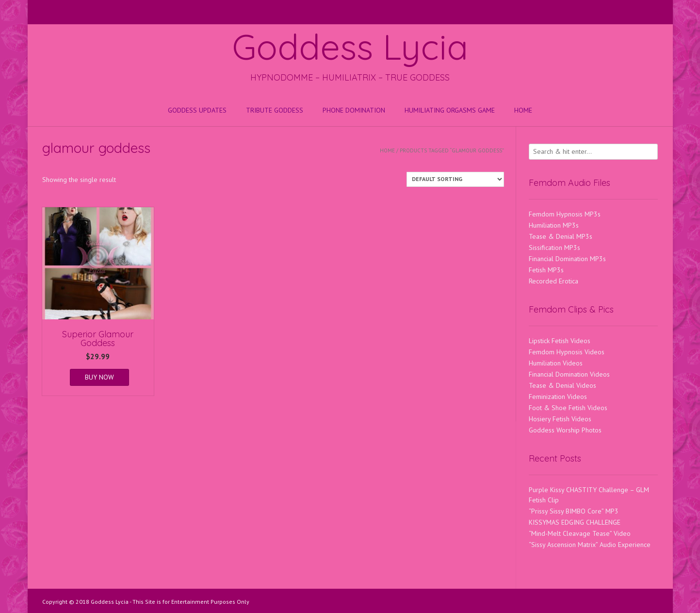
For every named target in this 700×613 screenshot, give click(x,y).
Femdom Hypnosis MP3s (565, 214)
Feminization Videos (558, 397)
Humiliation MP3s (554, 225)
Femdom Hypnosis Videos (567, 352)
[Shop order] (455, 179)
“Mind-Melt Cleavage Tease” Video (580, 533)
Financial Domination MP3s (567, 259)
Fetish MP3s (546, 270)
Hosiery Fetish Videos (560, 419)
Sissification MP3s (554, 248)
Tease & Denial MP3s (561, 236)
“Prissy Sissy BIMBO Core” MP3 (574, 511)
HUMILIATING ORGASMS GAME (450, 110)
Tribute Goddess (275, 110)
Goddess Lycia (350, 47)
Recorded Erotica (553, 281)
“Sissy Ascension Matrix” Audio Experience (590, 545)
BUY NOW (99, 377)
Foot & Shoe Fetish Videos (568, 408)
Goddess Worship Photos (565, 430)
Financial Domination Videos (569, 374)
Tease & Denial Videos (562, 385)
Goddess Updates (197, 110)
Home (523, 110)
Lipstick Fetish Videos (560, 341)
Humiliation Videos (556, 363)
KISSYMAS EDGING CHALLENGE (575, 522)
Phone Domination (354, 110)
